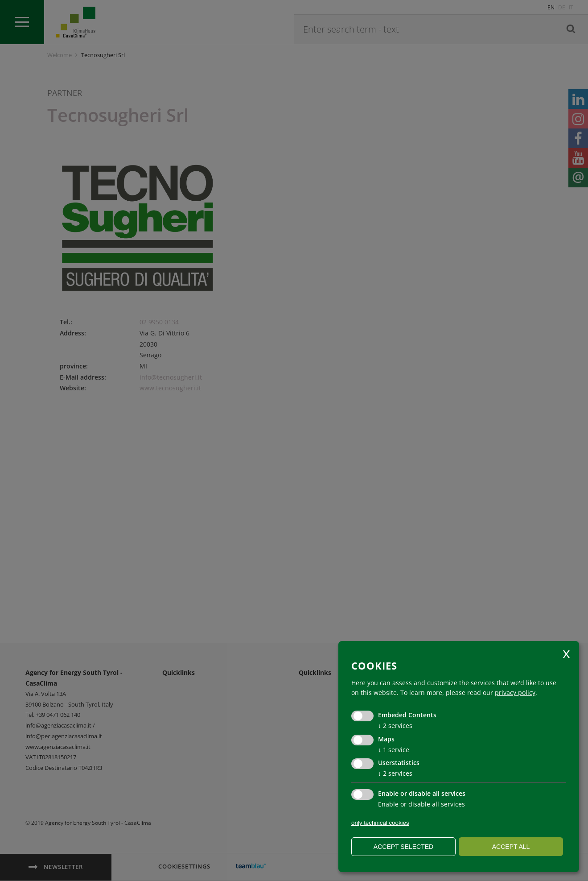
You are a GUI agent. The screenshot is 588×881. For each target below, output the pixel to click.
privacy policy (515, 693)
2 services (395, 726)
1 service (394, 750)
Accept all (511, 847)
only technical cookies (380, 823)
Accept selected (403, 847)
